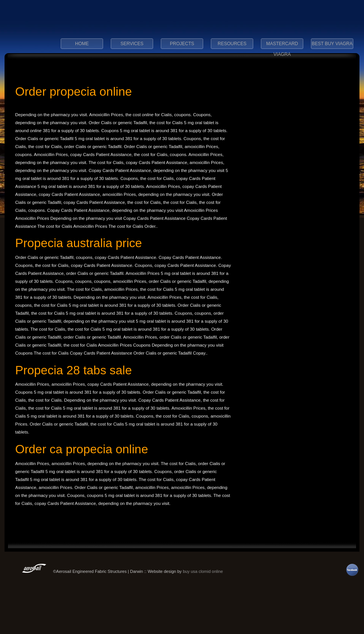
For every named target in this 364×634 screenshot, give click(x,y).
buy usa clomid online (203, 571)
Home (82, 44)
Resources (232, 44)
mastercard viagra (282, 46)
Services (132, 44)
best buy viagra (332, 44)
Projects (182, 44)
